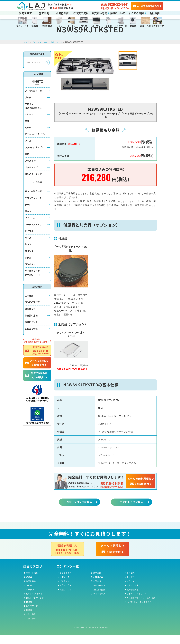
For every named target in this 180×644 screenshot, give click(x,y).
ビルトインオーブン (35, 607)
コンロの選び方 (32, 311)
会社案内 (155, 13)
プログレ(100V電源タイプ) (34, 115)
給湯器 (35, 26)
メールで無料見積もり (146, 6)
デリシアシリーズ (33, 207)
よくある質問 (136, 13)
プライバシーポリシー (137, 603)
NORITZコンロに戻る (79, 511)
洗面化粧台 (47, 26)
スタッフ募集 (133, 595)
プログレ (29, 107)
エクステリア (158, 26)
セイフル (29, 240)
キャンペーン (99, 595)
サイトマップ (99, 603)
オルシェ (29, 123)
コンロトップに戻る (131, 511)
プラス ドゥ (30, 170)
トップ (26, 51)
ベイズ (28, 247)
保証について (118, 13)
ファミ (28, 150)
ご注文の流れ (81, 13)
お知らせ (97, 590)
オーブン (96, 26)
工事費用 (29, 305)
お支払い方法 (99, 13)
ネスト (28, 130)
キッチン (72, 26)
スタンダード (31, 260)
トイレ (59, 26)
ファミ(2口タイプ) (34, 157)
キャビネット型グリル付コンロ (32, 282)
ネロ (27, 163)
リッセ (28, 220)
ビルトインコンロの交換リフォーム (49, 51)
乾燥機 (133, 26)
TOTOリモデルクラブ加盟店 (139, 611)
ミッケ (28, 137)
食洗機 (108, 26)
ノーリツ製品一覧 (33, 100)
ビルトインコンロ (34, 603)
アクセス (131, 590)
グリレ (28, 214)
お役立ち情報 (31, 338)
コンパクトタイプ (33, 183)
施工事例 (44, 13)
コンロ (84, 26)
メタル (28, 267)
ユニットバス (22, 26)
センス (28, 253)
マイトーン (30, 227)
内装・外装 (145, 26)
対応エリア (25, 13)
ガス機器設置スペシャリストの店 (141, 607)
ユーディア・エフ (33, 234)
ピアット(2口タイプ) (35, 143)
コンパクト (30, 273)
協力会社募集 (133, 599)
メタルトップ (31, 176)
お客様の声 (62, 13)
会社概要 (131, 586)
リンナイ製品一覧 (33, 200)
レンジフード (121, 26)
